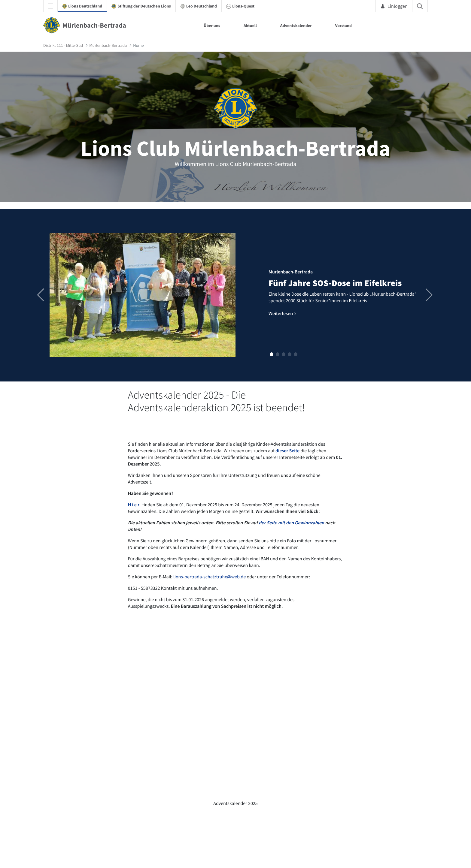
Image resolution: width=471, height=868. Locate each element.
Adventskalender (296, 26)
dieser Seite (287, 451)
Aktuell (250, 26)
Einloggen (394, 6)
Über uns (212, 26)
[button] (272, 354)
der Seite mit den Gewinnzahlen (291, 523)
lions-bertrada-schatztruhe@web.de (210, 577)
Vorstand (343, 26)
